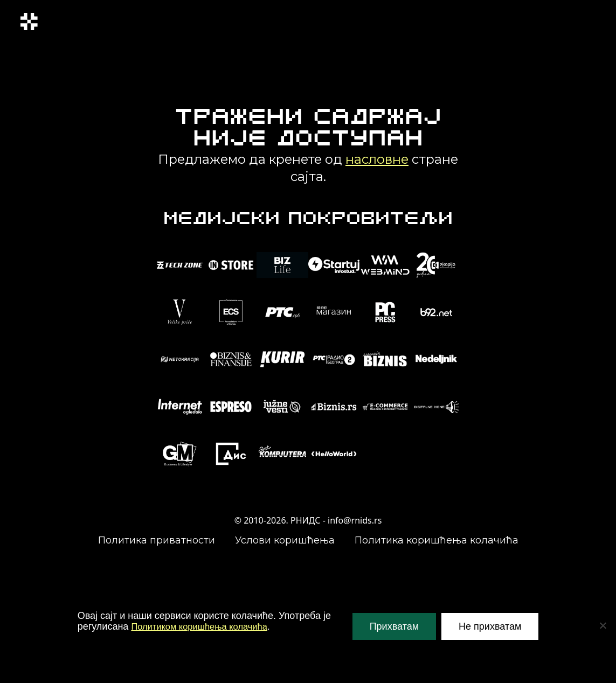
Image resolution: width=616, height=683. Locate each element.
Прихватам (394, 626)
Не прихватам (490, 626)
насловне (377, 159)
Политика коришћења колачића (437, 540)
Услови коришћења (285, 540)
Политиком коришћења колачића (205, 626)
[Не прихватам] (603, 625)
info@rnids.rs (355, 520)
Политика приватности (157, 540)
